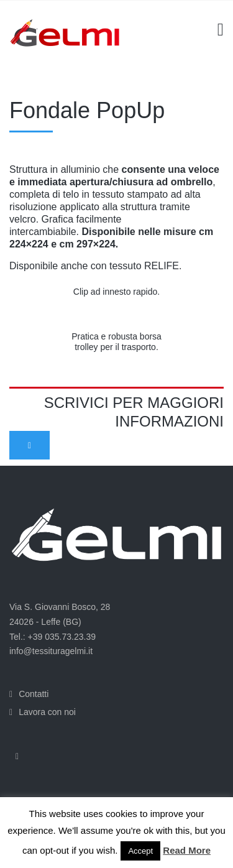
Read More (187, 850)
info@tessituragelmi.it (51, 651)
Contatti (34, 694)
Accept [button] (140, 851)
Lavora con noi (47, 712)
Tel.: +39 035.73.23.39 (53, 637)
